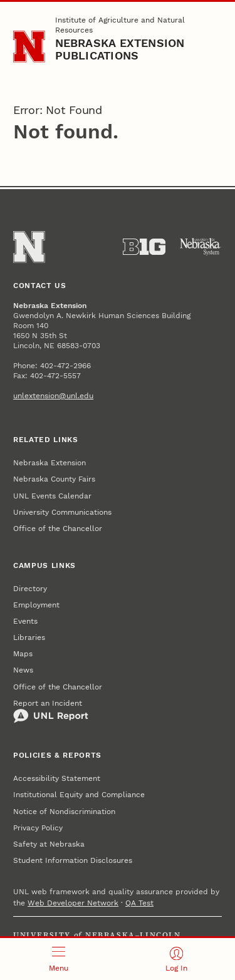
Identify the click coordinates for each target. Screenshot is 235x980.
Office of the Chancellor (58, 529)
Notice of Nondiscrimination (64, 812)
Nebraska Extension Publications (120, 49)
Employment (36, 605)
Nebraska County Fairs (54, 479)
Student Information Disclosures (73, 860)
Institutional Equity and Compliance (79, 795)
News (23, 670)
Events (25, 621)
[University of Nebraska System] (201, 247)
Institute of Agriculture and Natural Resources (120, 25)
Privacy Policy (38, 828)
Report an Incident (51, 711)
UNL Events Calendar (52, 496)
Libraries (29, 637)
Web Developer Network (73, 903)
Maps (23, 654)
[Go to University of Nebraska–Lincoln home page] (29, 47)
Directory (30, 589)
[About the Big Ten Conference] (144, 247)
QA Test (139, 903)
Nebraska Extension (50, 463)
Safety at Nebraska (49, 844)
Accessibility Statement (57, 778)
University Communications (62, 512)
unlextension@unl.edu (53, 396)
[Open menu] (59, 959)
